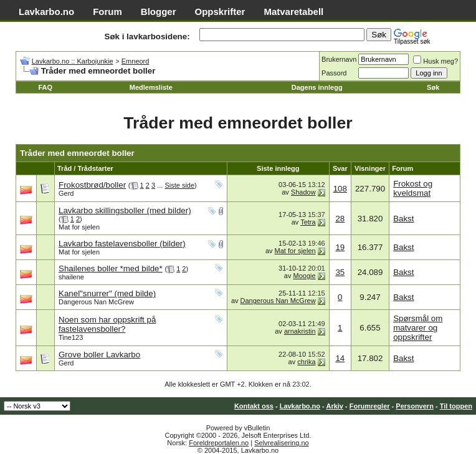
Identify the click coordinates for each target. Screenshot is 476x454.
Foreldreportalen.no (219, 443)
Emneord (136, 61)
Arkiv (335, 406)
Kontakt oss (254, 406)
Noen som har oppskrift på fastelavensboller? (107, 324)
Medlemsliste (151, 87)
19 (340, 247)
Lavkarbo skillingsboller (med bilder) (125, 210)
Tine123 (71, 337)
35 (340, 272)
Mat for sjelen (79, 227)
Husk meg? (436, 61)
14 (340, 358)
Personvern (415, 406)
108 (340, 189)
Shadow (303, 192)
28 (340, 219)
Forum (107, 12)
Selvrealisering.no (281, 443)
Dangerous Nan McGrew (96, 302)
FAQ (45, 87)
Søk (433, 87)
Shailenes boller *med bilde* (111, 268)
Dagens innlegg (317, 87)
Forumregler (370, 406)
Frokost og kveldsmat (413, 188)
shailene (71, 277)
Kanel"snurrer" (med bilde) (107, 293)
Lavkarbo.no (46, 12)
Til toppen (456, 406)
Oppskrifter (220, 12)
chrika (306, 362)
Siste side (179, 185)
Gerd (66, 193)
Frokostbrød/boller (92, 185)
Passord (334, 73)
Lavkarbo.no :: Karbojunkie (73, 61)
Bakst (403, 219)
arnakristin (300, 331)
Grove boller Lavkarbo (99, 355)
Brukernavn (339, 59)
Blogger (159, 12)
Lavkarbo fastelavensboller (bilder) (122, 244)
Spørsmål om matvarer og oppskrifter (418, 328)
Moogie (305, 276)
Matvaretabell (293, 12)
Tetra (308, 222)
